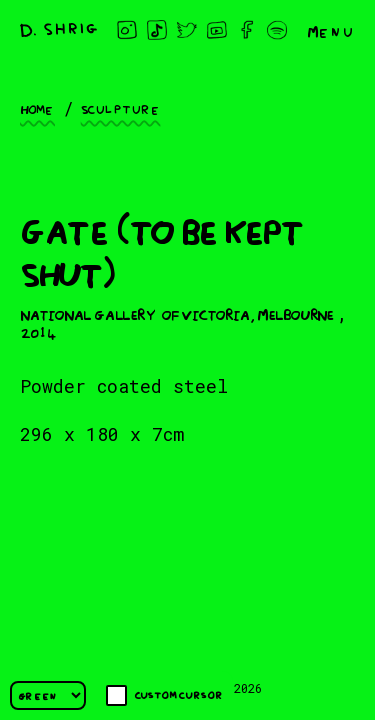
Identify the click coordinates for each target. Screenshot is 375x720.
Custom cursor (164, 695)
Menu (331, 30)
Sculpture (121, 108)
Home (37, 108)
